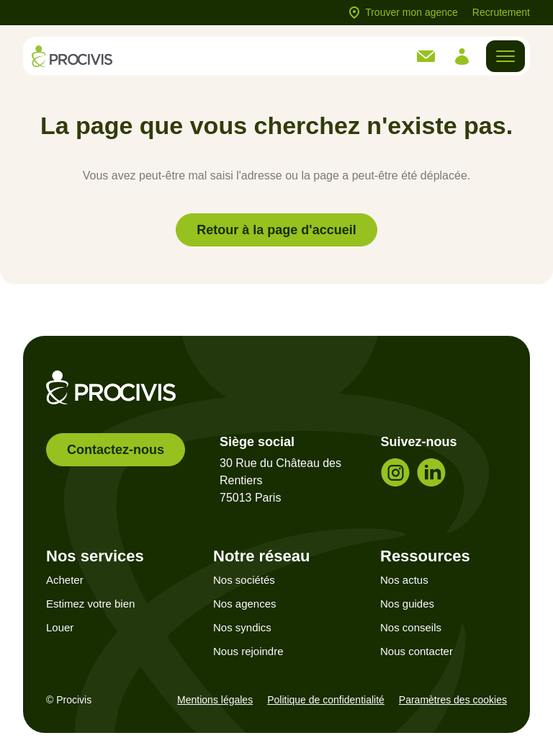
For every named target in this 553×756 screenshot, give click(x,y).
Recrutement (501, 12)
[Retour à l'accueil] (72, 56)
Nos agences (245, 604)
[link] (426, 56)
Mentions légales (215, 700)
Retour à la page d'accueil (276, 230)
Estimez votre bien (90, 604)
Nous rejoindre (248, 651)
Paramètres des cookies (453, 700)
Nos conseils (411, 627)
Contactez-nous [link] (116, 450)
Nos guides (407, 604)
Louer (60, 627)
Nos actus (404, 580)
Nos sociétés (244, 580)
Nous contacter (417, 651)
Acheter (65, 580)
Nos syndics (242, 627)
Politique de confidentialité (326, 700)
